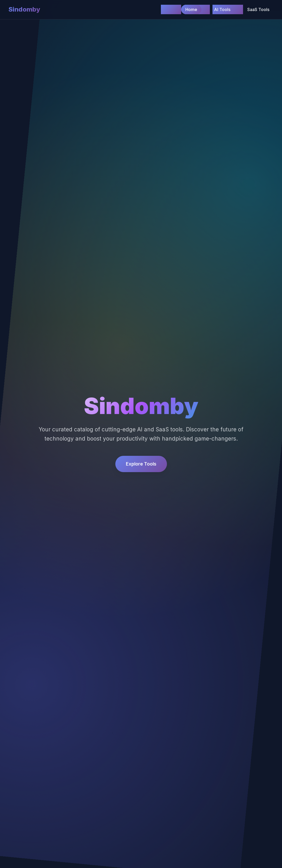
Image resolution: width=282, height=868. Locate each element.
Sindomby (24, 9)
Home (191, 9)
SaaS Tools (258, 9)
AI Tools (222, 9)
